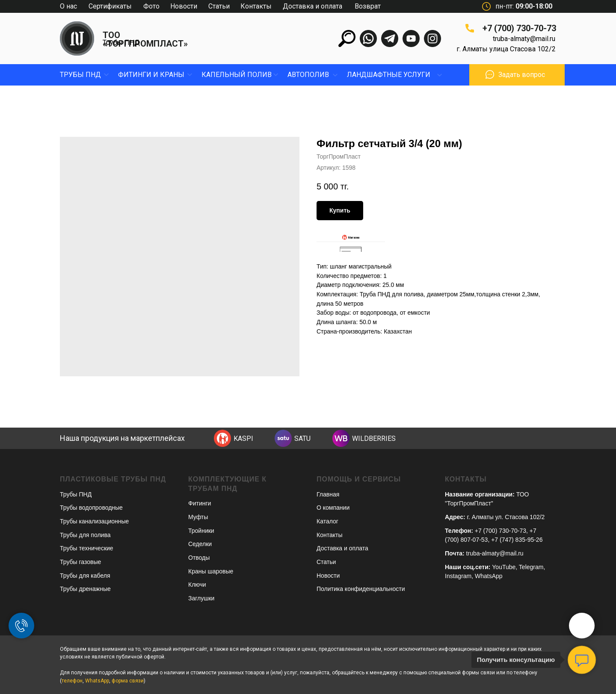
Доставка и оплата (312, 6)
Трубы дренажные (85, 589)
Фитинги (200, 503)
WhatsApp (489, 576)
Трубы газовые (80, 562)
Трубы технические (87, 548)
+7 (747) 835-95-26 (517, 540)
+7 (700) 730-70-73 (519, 28)
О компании (333, 508)
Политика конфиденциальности (361, 589)
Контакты (256, 6)
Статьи (219, 6)
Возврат (368, 6)
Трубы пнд (80, 75)
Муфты (198, 517)
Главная (328, 494)
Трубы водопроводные (91, 508)
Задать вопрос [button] (522, 75)
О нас (68, 6)
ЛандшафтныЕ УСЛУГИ (389, 75)
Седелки (200, 544)
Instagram (458, 576)
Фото (151, 6)
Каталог (327, 521)
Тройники (201, 531)
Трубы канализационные (94, 521)
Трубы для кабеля (85, 576)
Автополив (308, 75)
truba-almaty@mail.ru (524, 39)
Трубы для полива (85, 535)
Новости (184, 6)
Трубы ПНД (121, 43)
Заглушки (201, 598)
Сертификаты (110, 6)
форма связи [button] (128, 681)
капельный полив (237, 75)
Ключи (197, 585)
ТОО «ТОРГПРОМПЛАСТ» (145, 39)
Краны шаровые (211, 571)
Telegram (531, 567)
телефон (72, 681)
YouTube (504, 567)
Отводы (199, 558)
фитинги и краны (151, 75)
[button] (490, 74)
